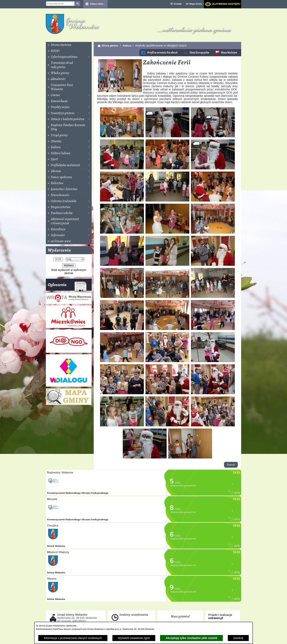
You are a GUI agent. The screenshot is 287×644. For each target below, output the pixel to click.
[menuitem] (69, 45)
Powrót (231, 465)
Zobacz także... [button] (97, 4)
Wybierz (69, 265)
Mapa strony (196, 4)
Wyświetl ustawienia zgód (134, 638)
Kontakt (178, 4)
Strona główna (110, 46)
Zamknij (238, 638)
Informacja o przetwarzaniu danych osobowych (73, 638)
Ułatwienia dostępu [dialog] (226, 4)
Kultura (127, 46)
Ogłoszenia (67, 286)
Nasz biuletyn (229, 53)
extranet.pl (216, 618)
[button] (120, 91)
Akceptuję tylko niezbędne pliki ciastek (191, 638)
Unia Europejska (199, 53)
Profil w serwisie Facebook (162, 53)
